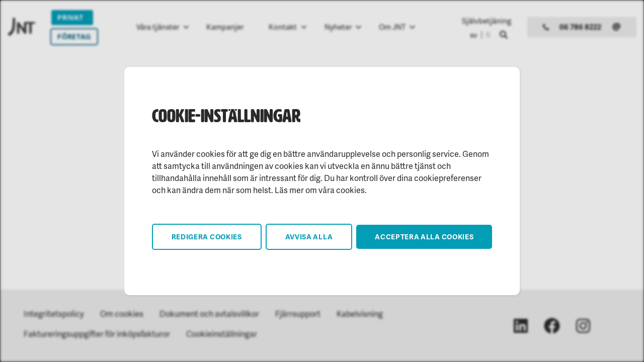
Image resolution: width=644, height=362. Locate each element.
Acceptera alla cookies (424, 237)
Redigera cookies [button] (207, 237)
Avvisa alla (309, 237)
